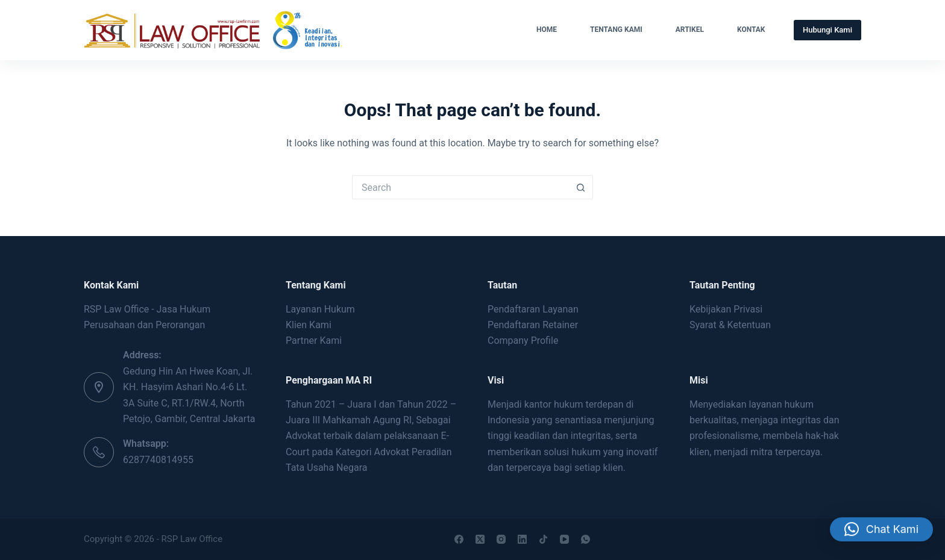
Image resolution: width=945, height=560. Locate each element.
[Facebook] (459, 539)
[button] (881, 532)
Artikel (690, 30)
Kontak (751, 30)
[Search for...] (460, 187)
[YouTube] (564, 539)
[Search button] (581, 187)
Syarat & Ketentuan (730, 325)
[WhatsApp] (586, 539)
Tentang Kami (616, 30)
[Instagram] (501, 539)
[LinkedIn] (522, 539)
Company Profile (523, 341)
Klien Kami (309, 325)
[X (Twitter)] (480, 539)
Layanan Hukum (320, 309)
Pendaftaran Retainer (533, 325)
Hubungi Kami (827, 30)
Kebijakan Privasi (726, 309)
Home (547, 30)
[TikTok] (543, 539)
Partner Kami (314, 341)
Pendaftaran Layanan (533, 309)
